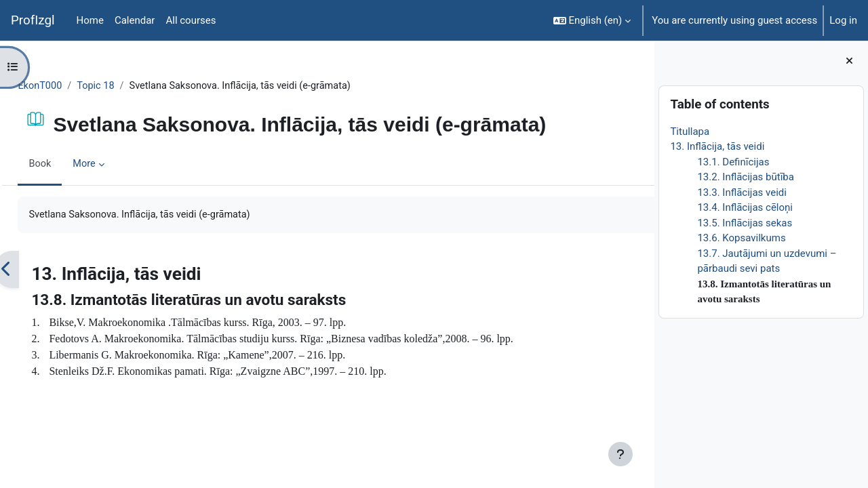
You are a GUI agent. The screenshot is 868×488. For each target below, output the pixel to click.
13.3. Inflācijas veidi (742, 192)
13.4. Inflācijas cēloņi (745, 207)
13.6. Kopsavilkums (741, 238)
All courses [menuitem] (191, 20)
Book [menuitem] (71, 165)
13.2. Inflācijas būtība (746, 177)
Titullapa (690, 131)
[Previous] (37, 270)
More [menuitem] (116, 165)
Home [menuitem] (90, 20)
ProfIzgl (33, 20)
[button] (592, 20)
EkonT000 (71, 86)
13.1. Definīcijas (733, 162)
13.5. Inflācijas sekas (745, 223)
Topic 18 (128, 86)
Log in (843, 20)
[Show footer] (620, 454)
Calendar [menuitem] (135, 20)
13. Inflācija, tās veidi (717, 146)
